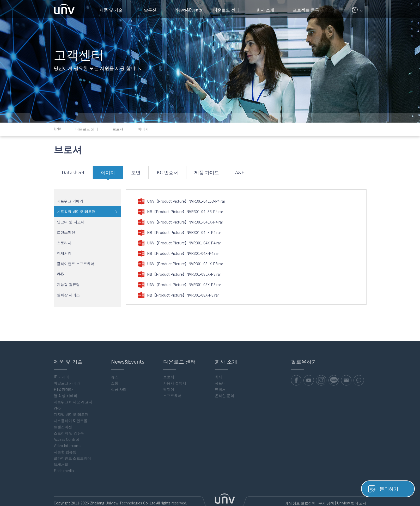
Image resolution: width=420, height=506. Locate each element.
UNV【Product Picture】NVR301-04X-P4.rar (180, 243)
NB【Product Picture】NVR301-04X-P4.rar (179, 254)
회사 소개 (267, 10)
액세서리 (64, 253)
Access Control (66, 439)
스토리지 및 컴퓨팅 (69, 433)
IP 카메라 (62, 377)
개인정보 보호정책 (300, 503)
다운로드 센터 (229, 10)
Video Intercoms (68, 446)
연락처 (220, 389)
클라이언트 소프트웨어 (76, 264)
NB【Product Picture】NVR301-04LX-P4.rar (180, 233)
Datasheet (75, 174)
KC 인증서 (170, 174)
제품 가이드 (209, 174)
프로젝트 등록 (306, 10)
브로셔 (169, 377)
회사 (218, 377)
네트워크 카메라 (70, 201)
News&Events (191, 10)
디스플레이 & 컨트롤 (71, 421)
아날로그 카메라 (67, 383)
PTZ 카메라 (63, 389)
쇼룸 (115, 383)
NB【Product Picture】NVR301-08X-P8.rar (179, 295)
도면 (138, 174)
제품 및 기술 (114, 10)
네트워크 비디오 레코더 (76, 212)
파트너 (220, 383)
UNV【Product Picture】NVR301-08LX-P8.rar (181, 264)
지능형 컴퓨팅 (68, 285)
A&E (242, 174)
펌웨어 (169, 389)
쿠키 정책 (326, 503)
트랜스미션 (66, 232)
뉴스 (115, 377)
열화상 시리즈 (68, 295)
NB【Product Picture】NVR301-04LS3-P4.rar (181, 212)
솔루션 (152, 10)
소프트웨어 (172, 396)
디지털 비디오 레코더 (71, 414)
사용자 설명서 (175, 383)
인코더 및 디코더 (71, 222)
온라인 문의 (224, 396)
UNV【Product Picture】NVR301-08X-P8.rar (180, 285)
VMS (60, 274)
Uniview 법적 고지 (352, 503)
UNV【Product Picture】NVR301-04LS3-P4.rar (182, 201)
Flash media (64, 471)
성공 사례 (119, 389)
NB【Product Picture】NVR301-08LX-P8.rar (180, 274)
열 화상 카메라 (66, 396)
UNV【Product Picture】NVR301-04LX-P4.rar (181, 222)
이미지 (110, 174)
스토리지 (64, 243)
